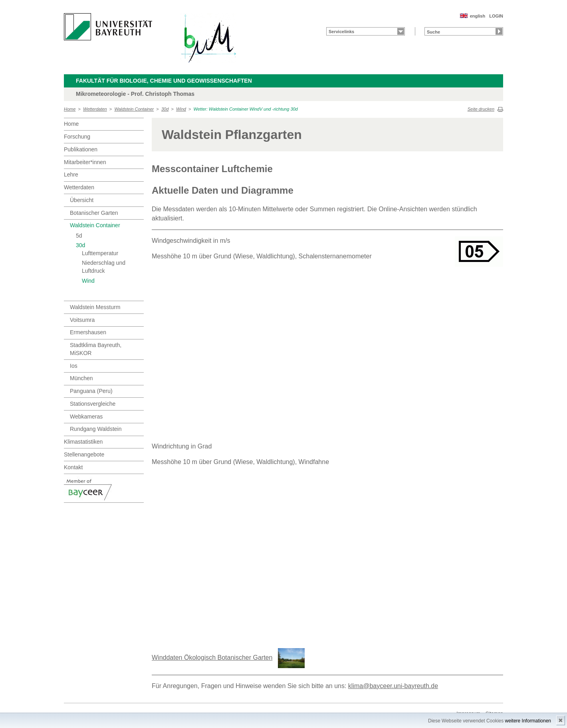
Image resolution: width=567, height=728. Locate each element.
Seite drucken (481, 109)
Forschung (77, 137)
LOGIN (496, 16)
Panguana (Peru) (91, 391)
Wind (181, 109)
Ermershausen (88, 332)
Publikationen (81, 149)
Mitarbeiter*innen (85, 162)
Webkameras (86, 417)
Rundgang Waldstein (96, 429)
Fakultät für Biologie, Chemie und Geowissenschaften (164, 81)
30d (165, 109)
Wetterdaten (95, 109)
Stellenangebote (84, 454)
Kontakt (73, 467)
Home (70, 109)
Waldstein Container (134, 109)
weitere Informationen (528, 721)
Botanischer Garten (94, 213)
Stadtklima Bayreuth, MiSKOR (96, 349)
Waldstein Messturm (95, 307)
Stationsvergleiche (93, 404)
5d (79, 236)
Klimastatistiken (83, 442)
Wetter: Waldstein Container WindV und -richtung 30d (246, 109)
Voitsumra (82, 320)
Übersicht (82, 200)
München (81, 378)
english (478, 16)
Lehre (71, 175)
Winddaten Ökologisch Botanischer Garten (212, 658)
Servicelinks (341, 32)
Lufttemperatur (100, 253)
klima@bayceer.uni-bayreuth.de (393, 686)
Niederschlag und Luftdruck (104, 267)
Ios (74, 366)
